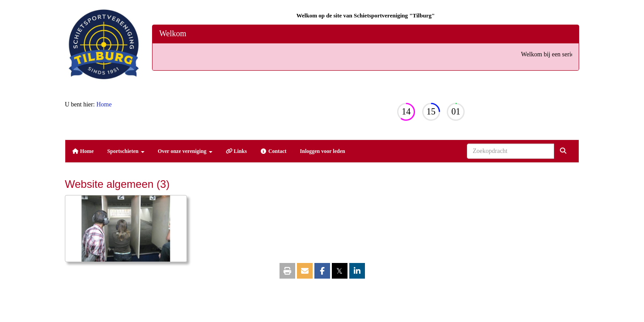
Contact (273, 151)
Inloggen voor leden (323, 151)
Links (236, 151)
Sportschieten (126, 151)
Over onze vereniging (185, 151)
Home (104, 104)
